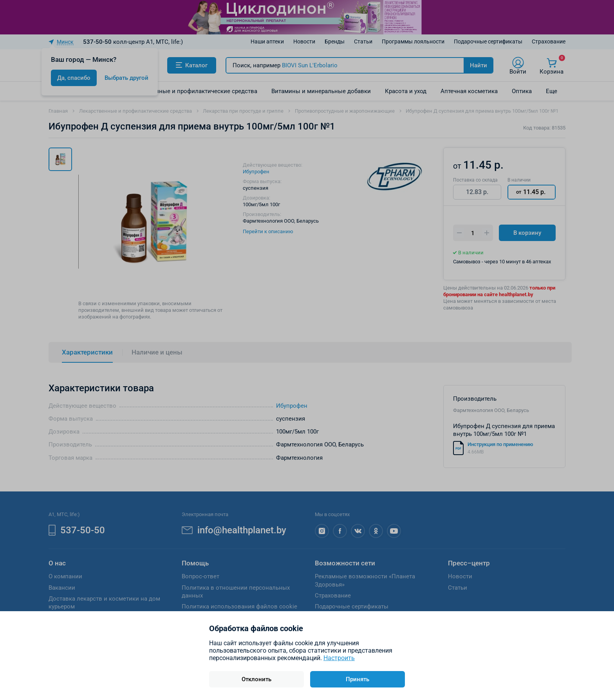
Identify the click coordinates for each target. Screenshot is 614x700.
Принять (358, 679)
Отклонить (256, 679)
